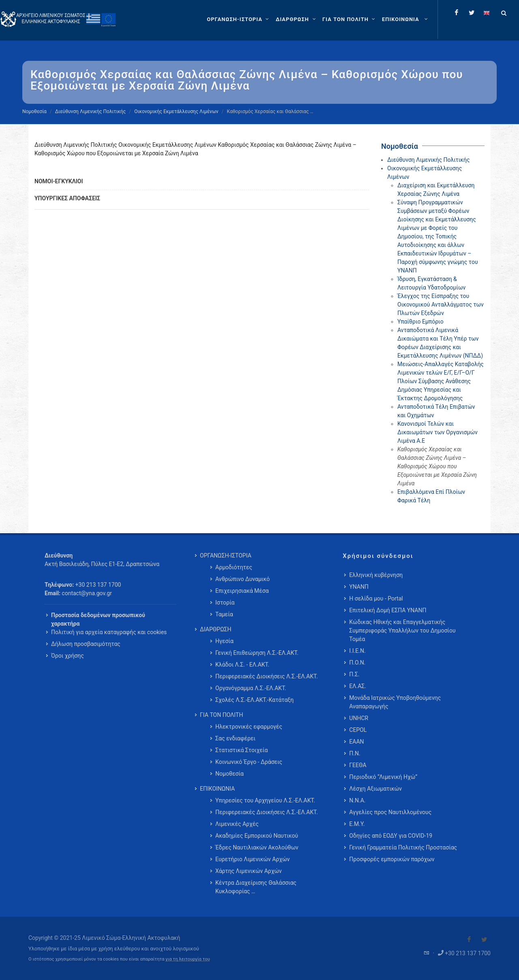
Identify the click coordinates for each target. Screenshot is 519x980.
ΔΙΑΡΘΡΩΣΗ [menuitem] (216, 629)
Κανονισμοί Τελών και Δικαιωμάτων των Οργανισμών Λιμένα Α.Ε (438, 432)
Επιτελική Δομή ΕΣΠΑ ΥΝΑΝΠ (388, 610)
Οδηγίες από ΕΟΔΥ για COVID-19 (391, 836)
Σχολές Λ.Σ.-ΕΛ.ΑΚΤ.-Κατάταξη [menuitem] (254, 700)
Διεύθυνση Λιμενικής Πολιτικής (90, 112)
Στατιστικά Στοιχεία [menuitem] (241, 750)
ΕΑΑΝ (356, 742)
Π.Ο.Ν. (357, 663)
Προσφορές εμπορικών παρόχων (392, 859)
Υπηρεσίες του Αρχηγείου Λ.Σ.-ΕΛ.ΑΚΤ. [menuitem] (265, 800)
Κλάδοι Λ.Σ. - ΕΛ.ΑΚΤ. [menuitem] (242, 665)
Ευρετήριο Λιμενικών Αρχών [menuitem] (252, 859)
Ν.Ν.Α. (357, 800)
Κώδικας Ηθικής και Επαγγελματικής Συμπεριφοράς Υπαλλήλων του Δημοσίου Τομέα (402, 630)
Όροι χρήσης (68, 656)
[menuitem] (406, 19)
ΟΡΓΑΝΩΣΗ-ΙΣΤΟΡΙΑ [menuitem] (226, 555)
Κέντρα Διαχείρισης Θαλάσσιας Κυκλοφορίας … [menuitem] (256, 887)
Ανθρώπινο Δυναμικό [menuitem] (242, 579)
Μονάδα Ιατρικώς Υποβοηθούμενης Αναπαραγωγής (395, 702)
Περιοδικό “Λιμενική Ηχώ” (383, 777)
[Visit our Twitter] (484, 939)
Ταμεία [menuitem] (224, 614)
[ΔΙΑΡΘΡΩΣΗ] (297, 19)
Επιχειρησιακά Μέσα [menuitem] (242, 591)
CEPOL (358, 730)
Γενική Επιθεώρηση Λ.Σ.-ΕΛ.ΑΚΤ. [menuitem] (257, 653)
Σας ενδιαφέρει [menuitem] (235, 738)
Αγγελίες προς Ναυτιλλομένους (390, 812)
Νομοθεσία (34, 112)
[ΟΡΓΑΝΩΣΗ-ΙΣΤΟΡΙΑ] (239, 19)
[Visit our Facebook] (469, 939)
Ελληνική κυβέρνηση (376, 575)
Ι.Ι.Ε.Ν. (357, 651)
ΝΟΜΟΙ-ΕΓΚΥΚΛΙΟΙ (59, 181)
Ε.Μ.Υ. (357, 824)
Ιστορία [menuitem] (225, 603)
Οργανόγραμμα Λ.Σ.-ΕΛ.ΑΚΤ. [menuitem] (251, 688)
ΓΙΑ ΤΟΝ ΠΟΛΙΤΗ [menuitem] (221, 715)
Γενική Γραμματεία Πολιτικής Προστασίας (403, 847)
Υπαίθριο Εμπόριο (420, 322)
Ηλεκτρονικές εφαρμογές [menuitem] (249, 727)
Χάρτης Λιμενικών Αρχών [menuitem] (249, 871)
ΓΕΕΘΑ (358, 765)
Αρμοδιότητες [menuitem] (234, 567)
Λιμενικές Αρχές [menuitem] (237, 824)
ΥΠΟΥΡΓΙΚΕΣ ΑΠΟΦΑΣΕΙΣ (67, 198)
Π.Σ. (354, 674)
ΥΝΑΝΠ (359, 587)
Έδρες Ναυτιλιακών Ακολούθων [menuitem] (257, 847)
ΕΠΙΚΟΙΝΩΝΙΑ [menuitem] (217, 789)
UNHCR (359, 718)
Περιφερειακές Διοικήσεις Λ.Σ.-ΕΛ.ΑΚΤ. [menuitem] (267, 676)
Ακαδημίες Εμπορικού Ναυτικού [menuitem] (257, 836)
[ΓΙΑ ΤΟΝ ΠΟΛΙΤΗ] (350, 19)
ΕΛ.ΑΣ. (358, 686)
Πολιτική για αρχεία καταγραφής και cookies (109, 632)
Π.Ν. (355, 753)
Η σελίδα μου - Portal (376, 598)
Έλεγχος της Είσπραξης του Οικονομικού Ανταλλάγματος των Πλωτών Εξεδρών (441, 305)
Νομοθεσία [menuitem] (229, 774)
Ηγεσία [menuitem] (224, 641)
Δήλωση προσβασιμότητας (86, 644)
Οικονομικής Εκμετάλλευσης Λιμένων (176, 112)
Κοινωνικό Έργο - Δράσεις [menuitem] (249, 762)
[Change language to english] (487, 13)
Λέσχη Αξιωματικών (375, 789)
